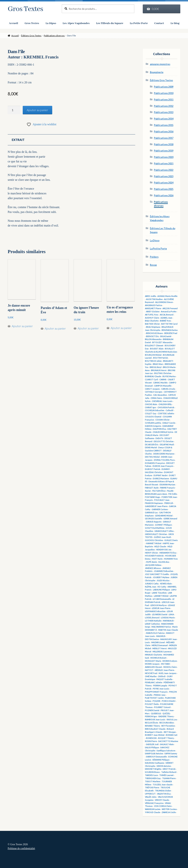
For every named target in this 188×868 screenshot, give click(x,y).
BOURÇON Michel (153, 355)
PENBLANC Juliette (154, 682)
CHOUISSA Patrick (166, 407)
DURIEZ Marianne (161, 479)
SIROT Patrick (169, 769)
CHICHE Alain (151, 404)
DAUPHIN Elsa (159, 429)
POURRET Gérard (162, 707)
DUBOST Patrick (153, 469)
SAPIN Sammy (171, 754)
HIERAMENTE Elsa (168, 553)
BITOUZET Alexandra (162, 342)
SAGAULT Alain (167, 744)
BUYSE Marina (169, 376)
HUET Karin (157, 559)
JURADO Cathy (152, 584)
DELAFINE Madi (167, 445)
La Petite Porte (158, 249)
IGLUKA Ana (164, 562)
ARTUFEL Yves (152, 315)
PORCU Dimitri (169, 701)
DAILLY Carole (169, 423)
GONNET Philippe (163, 525)
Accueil (15, 36)
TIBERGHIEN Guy (153, 778)
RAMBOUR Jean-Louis (155, 720)
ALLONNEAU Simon (164, 302)
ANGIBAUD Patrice (153, 305)
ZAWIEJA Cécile (169, 812)
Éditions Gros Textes (31, 36)
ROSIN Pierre (151, 741)
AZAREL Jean (166, 318)
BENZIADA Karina (170, 330)
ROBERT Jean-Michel (155, 735)
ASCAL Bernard (167, 315)
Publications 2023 (164, 176)
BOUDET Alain (157, 349)
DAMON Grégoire (153, 426)
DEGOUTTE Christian (164, 441)
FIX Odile (173, 494)
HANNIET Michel (154, 543)
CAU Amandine (160, 395)
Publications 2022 (164, 170)
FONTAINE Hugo (153, 497)
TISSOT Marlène (153, 781)
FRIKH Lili (169, 503)
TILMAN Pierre (169, 778)
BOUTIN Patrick (161, 358)
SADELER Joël (152, 744)
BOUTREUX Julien (153, 361)
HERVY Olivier (151, 553)
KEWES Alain (166, 584)
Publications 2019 (164, 151)
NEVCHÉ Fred (151, 673)
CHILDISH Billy (165, 404)
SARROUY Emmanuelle (156, 757)
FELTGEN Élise (159, 491)
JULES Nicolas (163, 581)
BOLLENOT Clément (154, 346)
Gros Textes (25, 9)
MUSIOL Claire (170, 667)
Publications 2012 (164, 106)
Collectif (169, 410)
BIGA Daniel (166, 336)
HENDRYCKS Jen (164, 550)
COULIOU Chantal (153, 417)
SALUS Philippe (152, 747)
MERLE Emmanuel (160, 645)
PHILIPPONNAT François (156, 692)
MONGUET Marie (153, 661)
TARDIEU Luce (151, 775)
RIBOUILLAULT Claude (155, 729)
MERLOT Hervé (160, 648)
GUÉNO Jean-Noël (162, 537)
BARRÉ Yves (165, 321)
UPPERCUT (150, 794)
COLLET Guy (151, 414)
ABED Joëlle (150, 296)
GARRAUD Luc (151, 513)
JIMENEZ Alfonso (153, 568)
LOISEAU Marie (168, 618)
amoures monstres (160, 64)
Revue (153, 265)
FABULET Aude (152, 488)
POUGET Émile (152, 704)
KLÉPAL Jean (151, 587)
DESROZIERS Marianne (164, 454)
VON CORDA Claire (163, 806)
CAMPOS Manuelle (163, 386)
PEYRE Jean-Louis (161, 689)
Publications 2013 (164, 112)
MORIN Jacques (152, 664)
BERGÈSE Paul (171, 333)
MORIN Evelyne (170, 661)
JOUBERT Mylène (161, 577)
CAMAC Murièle (160, 383)
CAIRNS (163, 380)
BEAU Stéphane (153, 327)
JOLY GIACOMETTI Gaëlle (157, 574)
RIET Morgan (170, 732)
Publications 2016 (164, 132)
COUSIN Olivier (162, 420)
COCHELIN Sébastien (155, 410)
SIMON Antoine (164, 766)
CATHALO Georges (154, 392)
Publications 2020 (164, 157)
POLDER (156, 701)
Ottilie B (162, 676)
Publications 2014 (164, 119)
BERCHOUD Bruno (154, 333)
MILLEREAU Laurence (162, 652)
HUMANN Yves (171, 559)
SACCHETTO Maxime (168, 741)
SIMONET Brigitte (153, 769)
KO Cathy (162, 587)
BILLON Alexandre (153, 339)
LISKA (171, 614)
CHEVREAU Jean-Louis (162, 401)
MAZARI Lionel (158, 642)
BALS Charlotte (152, 321)
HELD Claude (160, 547)
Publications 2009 (164, 87)
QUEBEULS (156, 714)
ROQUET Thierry (166, 738)
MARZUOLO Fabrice (155, 633)
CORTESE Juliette (166, 414)
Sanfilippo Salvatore (166, 751)
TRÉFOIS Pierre (152, 788)
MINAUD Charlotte (153, 655)
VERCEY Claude (162, 800)
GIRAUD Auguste (154, 522)
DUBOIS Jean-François (163, 466)
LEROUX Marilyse (158, 605)
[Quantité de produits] (14, 110)
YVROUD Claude (153, 812)
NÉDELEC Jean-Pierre (164, 670)
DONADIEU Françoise (155, 463)
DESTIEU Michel (152, 457)
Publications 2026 (164, 196)
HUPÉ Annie (151, 562)
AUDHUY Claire (152, 318)
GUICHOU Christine (154, 540)
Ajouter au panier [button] (22, 329)
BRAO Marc (158, 364)
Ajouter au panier (37, 110)
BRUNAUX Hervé (159, 370)
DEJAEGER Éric (152, 445)
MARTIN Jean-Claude (168, 630)
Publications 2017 (164, 138)
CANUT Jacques (152, 389)
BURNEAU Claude (153, 376)
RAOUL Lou (172, 720)
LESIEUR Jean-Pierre (161, 608)
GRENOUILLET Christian (156, 534)
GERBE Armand (170, 519)
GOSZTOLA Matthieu (155, 528)
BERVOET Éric (152, 336)
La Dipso (155, 241)
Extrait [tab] (18, 143)
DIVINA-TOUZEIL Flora (164, 460)
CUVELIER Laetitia (153, 423)
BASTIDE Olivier (152, 324)
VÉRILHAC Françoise (154, 803)
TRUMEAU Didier (163, 791)
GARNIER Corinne (160, 509)
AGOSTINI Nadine (154, 299)
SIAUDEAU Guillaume (155, 763)
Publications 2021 (164, 164)
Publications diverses (54, 36)
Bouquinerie (157, 72)
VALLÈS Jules (151, 797)
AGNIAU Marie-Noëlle (167, 296)
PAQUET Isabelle (164, 679)
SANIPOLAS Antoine (154, 754)
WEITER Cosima (169, 809)
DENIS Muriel (151, 448)
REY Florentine (168, 726)
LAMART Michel (161, 596)
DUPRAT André (161, 475)
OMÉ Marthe (151, 676)
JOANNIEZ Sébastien (164, 571)
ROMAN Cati (172, 735)
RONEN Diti (151, 738)
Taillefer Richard (169, 772)
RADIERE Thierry (166, 716)
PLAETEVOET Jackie (154, 698)
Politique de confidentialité (21, 848)
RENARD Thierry (152, 726)
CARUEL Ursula (168, 389)
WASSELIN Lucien (153, 809)
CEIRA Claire (156, 398)
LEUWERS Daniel (160, 614)
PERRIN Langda (160, 686)
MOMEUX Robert (158, 658)
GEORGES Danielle (153, 519)
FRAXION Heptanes (154, 503)
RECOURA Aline (167, 723)
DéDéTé (159, 438)
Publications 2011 (164, 100)
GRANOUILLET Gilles (164, 531)
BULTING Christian (163, 373)
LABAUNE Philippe (161, 590)
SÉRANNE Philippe (161, 760)
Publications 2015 (164, 125)
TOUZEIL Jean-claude (163, 785)
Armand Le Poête (169, 312)
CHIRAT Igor (151, 407)
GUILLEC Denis (171, 540)
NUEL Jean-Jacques (168, 673)
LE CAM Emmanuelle (162, 599)
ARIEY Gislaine (153, 312)
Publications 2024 (164, 183)
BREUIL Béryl (156, 367)
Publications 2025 (164, 189)
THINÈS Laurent (166, 775)
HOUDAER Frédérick (154, 556)
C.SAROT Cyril (151, 380)
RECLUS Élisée (151, 723)
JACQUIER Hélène (153, 565)
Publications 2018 (164, 144)
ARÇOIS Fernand (170, 308)
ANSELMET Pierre (153, 308)
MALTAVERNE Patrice (161, 627)
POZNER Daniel (152, 710)
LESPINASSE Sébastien (155, 611)
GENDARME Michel (164, 516)
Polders (154, 257)
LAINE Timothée (159, 593)
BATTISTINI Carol (169, 324)
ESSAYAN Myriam (167, 485)
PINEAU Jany (160, 695)
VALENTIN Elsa (164, 794)
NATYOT (149, 670)
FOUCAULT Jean (162, 500)
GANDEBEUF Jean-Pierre (156, 506)
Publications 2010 (164, 93)
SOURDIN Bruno (152, 772)
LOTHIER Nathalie (153, 621)
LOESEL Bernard (152, 618)
